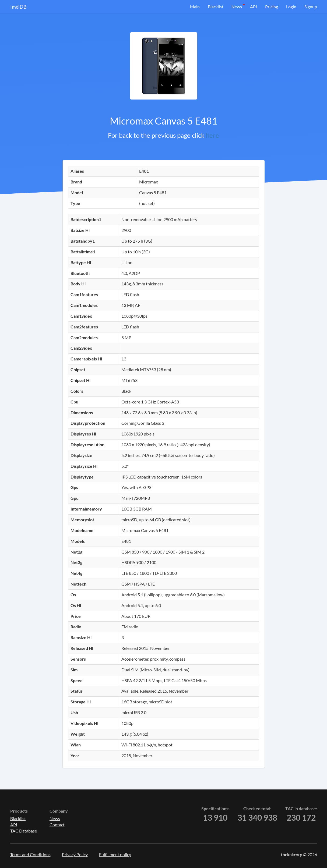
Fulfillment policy (115, 854)
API (254, 7)
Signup (311, 7)
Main (195, 7)
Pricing (272, 7)
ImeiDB (18, 7)
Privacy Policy (75, 854)
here (212, 135)
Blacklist (216, 7)
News (237, 7)
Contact (57, 825)
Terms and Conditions (30, 854)
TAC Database (24, 831)
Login (291, 7)
